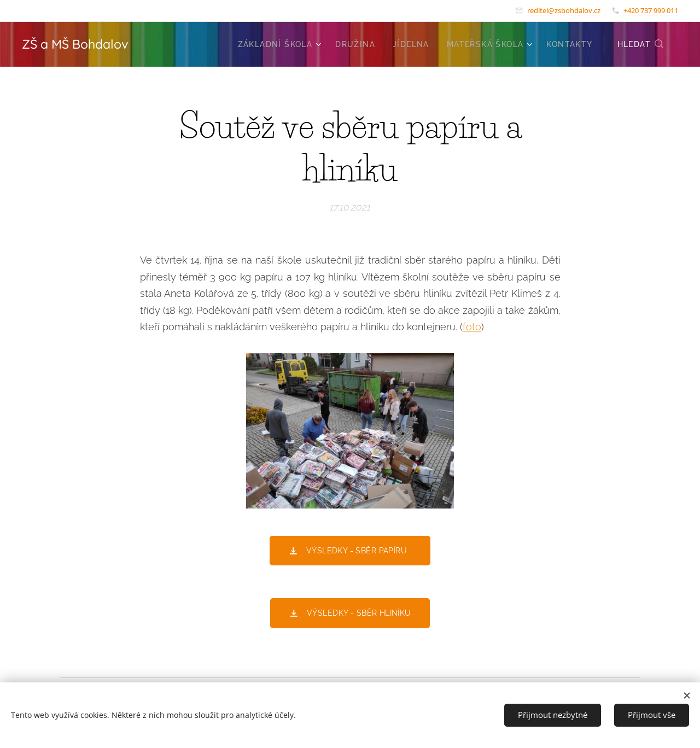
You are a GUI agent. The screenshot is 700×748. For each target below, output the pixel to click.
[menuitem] (281, 44)
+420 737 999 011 (651, 10)
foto (472, 327)
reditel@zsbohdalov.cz (564, 10)
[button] (641, 44)
